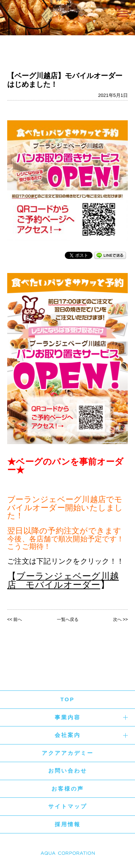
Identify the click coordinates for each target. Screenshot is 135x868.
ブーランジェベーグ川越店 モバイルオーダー (63, 580)
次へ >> (120, 619)
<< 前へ (15, 619)
